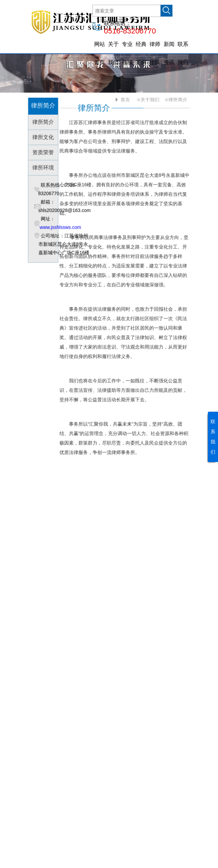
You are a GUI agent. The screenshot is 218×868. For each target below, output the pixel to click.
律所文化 (44, 136)
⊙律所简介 (176, 99)
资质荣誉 (44, 152)
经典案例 (141, 53)
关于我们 (113, 53)
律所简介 (44, 121)
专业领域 (127, 53)
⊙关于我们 (148, 99)
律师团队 (155, 53)
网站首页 (100, 53)
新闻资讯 (169, 53)
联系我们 (183, 53)
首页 (125, 99)
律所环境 (44, 167)
